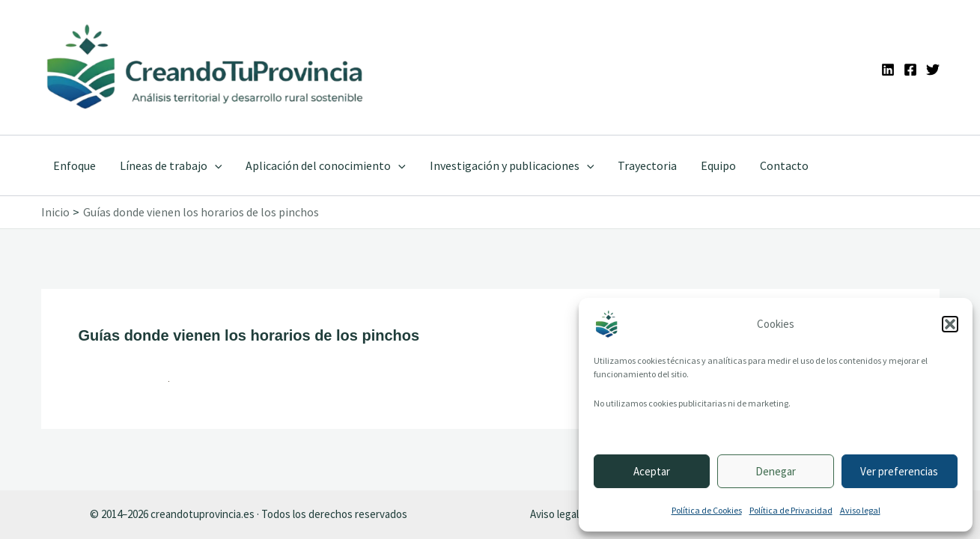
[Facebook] (910, 70)
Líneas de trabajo (171, 165)
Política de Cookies (707, 510)
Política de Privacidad (791, 510)
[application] (215, 165)
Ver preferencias (899, 471)
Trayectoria (647, 165)
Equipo (718, 165)
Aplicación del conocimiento (326, 165)
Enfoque (74, 165)
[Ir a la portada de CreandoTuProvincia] (206, 67)
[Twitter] (933, 70)
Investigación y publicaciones (512, 165)
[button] (950, 324)
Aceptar (652, 471)
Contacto (784, 165)
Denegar (776, 471)
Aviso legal (860, 510)
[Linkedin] (888, 70)
